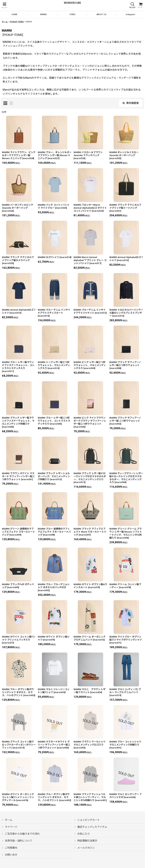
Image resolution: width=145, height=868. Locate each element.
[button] (4, 5)
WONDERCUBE (72, 3)
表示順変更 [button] (131, 103)
